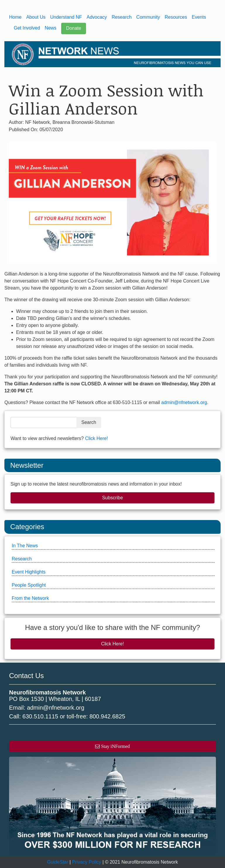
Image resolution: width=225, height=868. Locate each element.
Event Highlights (29, 572)
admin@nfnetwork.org (184, 402)
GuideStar (58, 862)
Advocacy (97, 17)
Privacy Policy (87, 862)
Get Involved (27, 28)
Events (199, 17)
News (51, 28)
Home (15, 17)
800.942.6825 (107, 716)
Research (121, 17)
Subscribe (113, 498)
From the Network (30, 598)
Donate (74, 28)
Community (148, 17)
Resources (176, 17)
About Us (36, 17)
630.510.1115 (40, 716)
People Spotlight (29, 585)
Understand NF (66, 17)
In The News (25, 546)
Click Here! (97, 438)
